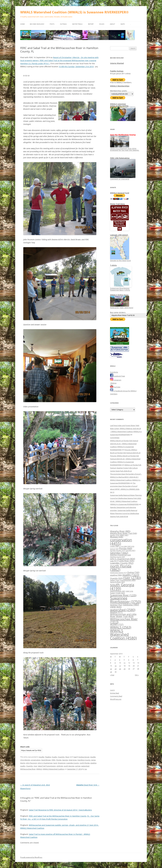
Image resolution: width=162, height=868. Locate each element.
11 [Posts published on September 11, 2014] (125, 663)
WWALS (39, 769)
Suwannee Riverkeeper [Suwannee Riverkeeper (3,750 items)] (125, 600)
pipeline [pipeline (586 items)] (116, 575)
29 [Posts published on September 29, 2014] (111, 672)
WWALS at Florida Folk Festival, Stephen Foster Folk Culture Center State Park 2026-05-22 (126, 468)
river (35, 766)
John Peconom (32, 763)
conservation (36, 760)
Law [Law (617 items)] (114, 561)
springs (78, 766)
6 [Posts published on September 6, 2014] (133, 660)
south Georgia (69, 766)
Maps (123, 24)
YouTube (115, 387)
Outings (63, 24)
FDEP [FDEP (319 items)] (131, 546)
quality (23, 766)
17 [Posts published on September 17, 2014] (120, 666)
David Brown (46, 760)
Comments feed (116, 696)
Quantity (61, 757)
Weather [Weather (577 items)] (116, 612)
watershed (85, 766)
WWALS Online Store (119, 295)
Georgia (65, 760)
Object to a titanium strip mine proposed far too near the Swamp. (125, 148)
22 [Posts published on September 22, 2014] (111, 669)
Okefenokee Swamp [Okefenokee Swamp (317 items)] (118, 573)
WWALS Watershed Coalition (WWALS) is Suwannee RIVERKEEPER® (74, 12)
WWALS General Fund (120, 193)
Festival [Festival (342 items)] (114, 549)
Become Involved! (37, 24)
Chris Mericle (25, 760)
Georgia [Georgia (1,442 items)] (119, 553)
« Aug (112, 675)
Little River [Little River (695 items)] (127, 561)
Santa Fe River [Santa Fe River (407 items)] (117, 582)
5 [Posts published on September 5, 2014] (129, 660)
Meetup (113, 383)
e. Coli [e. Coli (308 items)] (123, 546)
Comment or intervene (123, 178)
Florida (59, 760)
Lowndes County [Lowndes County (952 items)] (122, 563)
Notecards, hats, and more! (122, 307)
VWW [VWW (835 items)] (116, 607)
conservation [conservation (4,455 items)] (121, 542)
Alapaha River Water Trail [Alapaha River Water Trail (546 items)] (124, 533)
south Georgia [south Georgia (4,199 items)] (122, 587)
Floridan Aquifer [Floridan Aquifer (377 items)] (118, 551)
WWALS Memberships (120, 86)
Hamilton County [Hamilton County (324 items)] (117, 557)
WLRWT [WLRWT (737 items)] (117, 624)
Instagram (116, 380)
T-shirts (113, 265)
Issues (102, 24)
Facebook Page (118, 376)
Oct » (137, 675)
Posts (52, 24)
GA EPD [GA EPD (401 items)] (131, 551)
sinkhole (60, 766)
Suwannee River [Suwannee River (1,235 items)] (123, 595)
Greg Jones (73, 760)
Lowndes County (73, 763)
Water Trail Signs (117, 204)
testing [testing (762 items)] (116, 605)
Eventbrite (114, 372)
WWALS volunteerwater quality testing (119, 105)
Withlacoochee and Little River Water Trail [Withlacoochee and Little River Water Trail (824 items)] (123, 615)
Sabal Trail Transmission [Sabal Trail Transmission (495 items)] (123, 580)
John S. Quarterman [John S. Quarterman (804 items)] (123, 559)
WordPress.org (116, 699)
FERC (54, 760)
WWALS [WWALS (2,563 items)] (121, 627)
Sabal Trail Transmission (47, 766)
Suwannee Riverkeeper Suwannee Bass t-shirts (121, 288)
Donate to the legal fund (120, 260)
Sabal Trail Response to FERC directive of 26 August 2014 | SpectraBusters (60, 810)
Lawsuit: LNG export (119, 235)
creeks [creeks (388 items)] (114, 546)
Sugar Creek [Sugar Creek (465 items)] (118, 593)
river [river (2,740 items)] (132, 578)
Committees (115, 438)
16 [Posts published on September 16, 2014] (116, 666)
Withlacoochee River (28, 769)
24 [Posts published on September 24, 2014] (120, 669)
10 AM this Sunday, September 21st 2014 (76, 67)
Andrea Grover (84, 757)
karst (55, 763)
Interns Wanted (117, 63)
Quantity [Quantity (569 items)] (116, 578)
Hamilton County (84, 760)
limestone (62, 763)
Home (23, 24)
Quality (54, 757)
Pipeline (48, 757)
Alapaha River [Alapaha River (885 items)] (120, 531)
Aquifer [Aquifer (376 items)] (115, 535)
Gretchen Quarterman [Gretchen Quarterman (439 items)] (120, 555)
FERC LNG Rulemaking (120, 158)
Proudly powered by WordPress (31, 857)
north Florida (85, 763)
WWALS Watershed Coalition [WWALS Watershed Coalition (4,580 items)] (123, 634)
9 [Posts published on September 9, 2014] (115, 663)
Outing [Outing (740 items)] (133, 572)
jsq (86, 769)
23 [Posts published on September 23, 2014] (116, 669)
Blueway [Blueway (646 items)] (117, 537)
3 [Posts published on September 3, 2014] (120, 660)
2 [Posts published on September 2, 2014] (115, 660)
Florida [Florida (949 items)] (125, 548)
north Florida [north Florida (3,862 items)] (121, 568)
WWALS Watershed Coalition (54, 769)
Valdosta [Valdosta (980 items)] (131, 605)
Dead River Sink (88, 785)
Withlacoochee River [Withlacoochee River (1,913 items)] (124, 621)
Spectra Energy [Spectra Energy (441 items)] (118, 591)
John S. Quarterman (45, 763)
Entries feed (115, 693)
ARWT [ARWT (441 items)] (124, 535)
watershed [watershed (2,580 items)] (123, 610)
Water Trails (77, 24)
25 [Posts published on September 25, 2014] (125, 669)
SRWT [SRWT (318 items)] (129, 591)
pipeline (93, 763)
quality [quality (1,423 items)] (131, 575)
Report (91, 24)
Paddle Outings (117, 71)
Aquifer (42, 757)
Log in (112, 690)
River (67, 757)
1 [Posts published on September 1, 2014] (111, 660)
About (112, 24)
